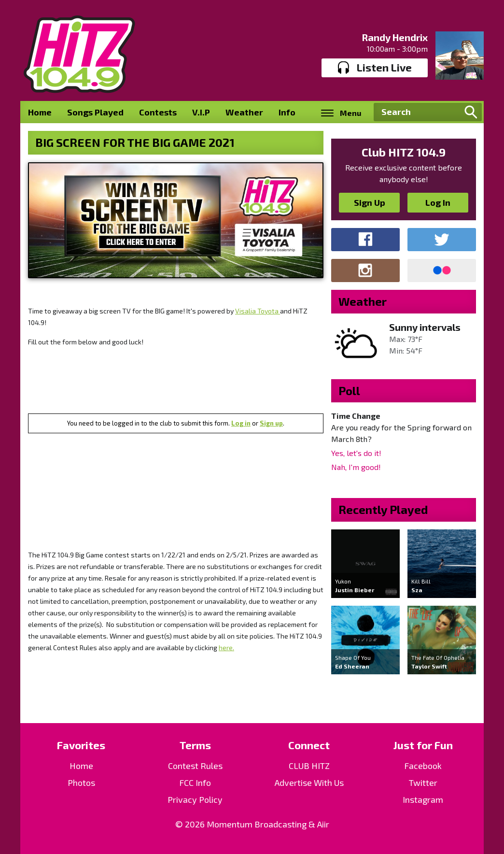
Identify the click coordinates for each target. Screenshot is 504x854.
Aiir (323, 824)
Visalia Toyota (258, 311)
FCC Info (195, 783)
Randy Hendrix (395, 37)
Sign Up (370, 202)
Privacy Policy (195, 799)
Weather (244, 112)
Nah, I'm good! (356, 467)
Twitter (423, 783)
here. (226, 648)
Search (471, 112)
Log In (438, 202)
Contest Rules (195, 766)
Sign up (271, 423)
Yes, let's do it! (356, 453)
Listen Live (375, 68)
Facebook (423, 766)
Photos (81, 783)
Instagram (423, 799)
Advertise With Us (309, 783)
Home (40, 112)
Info (287, 112)
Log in (241, 423)
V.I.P (201, 112)
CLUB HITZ (309, 766)
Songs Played (95, 112)
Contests (158, 112)
